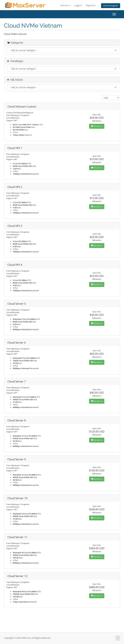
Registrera (91, 5)
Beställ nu (97, 126)
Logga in (78, 5)
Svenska (65, 5)
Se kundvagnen (111, 6)
